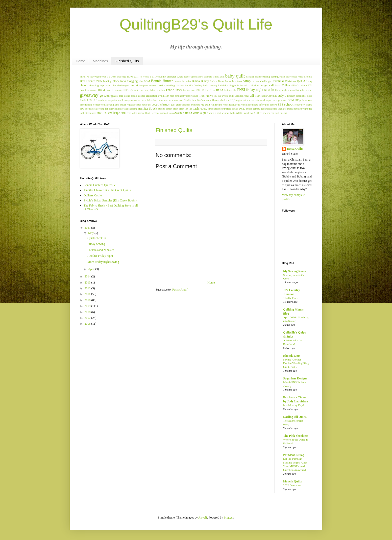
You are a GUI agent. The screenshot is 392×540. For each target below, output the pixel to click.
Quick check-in (97, 238)
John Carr (267, 96)
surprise (227, 109)
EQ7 (126, 90)
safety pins (264, 105)
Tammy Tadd (259, 109)
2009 (88, 306)
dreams (94, 90)
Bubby (205, 81)
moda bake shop (149, 100)
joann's (258, 96)
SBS (280, 105)
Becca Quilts (295, 149)
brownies (187, 81)
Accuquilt (161, 76)
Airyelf (203, 518)
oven (252, 100)
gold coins (124, 96)
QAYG (156, 105)
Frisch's (309, 90)
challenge (266, 81)
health (166, 96)
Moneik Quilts (292, 481)
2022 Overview (292, 485)
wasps (172, 113)
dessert (278, 85)
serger (297, 105)
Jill (252, 96)
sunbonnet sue (215, 109)
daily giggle (229, 85)
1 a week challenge (117, 77)
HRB (201, 96)
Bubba (196, 81)
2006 (88, 324)
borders (178, 81)
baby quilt (235, 76)
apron (194, 77)
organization (242, 100)
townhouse (306, 109)
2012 (88, 288)
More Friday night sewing (103, 262)
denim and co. (244, 85)
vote (157, 113)
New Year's (197, 100)
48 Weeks (144, 77)
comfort (133, 85)
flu (235, 90)
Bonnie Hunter (162, 81)
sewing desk (91, 109)
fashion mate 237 (192, 90)
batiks (282, 77)
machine (103, 100)
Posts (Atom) (180, 290)
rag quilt (205, 105)
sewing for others (106, 109)
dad (220, 85)
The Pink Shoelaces (296, 436)
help (172, 96)
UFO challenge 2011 (114, 113)
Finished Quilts (127, 61)
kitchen (291, 96)
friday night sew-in (260, 90)
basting (275, 76)
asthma (216, 77)
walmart (164, 113)
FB (202, 90)
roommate (253, 105)
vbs (129, 113)
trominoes (91, 113)
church (84, 85)
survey (235, 109)
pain (257, 100)
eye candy (145, 90)
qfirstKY (165, 105)
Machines (100, 61)
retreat (244, 105)
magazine (113, 100)
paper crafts (272, 100)
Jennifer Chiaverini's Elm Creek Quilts (107, 190)
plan (111, 105)
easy (108, 90)
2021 (88, 228)
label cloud (307, 96)
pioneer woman (100, 105)
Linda (83, 100)
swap (242, 109)
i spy (215, 96)
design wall (267, 85)
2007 (88, 318)
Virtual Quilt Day (146, 113)
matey (127, 100)
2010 (88, 300)
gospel (141, 96)
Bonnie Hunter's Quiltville (100, 185)
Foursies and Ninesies (101, 250)
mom (161, 100)
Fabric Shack (174, 90)
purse (144, 105)
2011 (136, 77)
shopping (133, 109)
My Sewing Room (295, 271)
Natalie (187, 100)
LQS (89, 100)
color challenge (119, 85)
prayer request (127, 105)
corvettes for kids (184, 85)
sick (140, 109)
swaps (249, 109)
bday (288, 77)
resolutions (234, 105)
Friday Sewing (96, 244)
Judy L (282, 96)
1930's (130, 77)
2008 (88, 312)
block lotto (119, 81)
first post (228, 90)
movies (168, 100)
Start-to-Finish (165, 109)
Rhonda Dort (292, 356)
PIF (297, 100)
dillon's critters (299, 85)
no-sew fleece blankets (216, 100)
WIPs (233, 113)
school (289, 104)
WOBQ (240, 113)
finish (220, 90)
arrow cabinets (205, 77)
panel (262, 100)
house (195, 96)
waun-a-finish (184, 113)
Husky (208, 96)
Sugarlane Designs (295, 378)
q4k (149, 105)
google (134, 96)
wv (252, 113)
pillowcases (306, 100)
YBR (256, 113)
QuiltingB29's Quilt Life (196, 24)
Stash (175, 109)
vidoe (134, 113)
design (255, 85)
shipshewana (122, 109)
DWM (102, 90)
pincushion (86, 105)
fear (207, 90)
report (226, 105)
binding (107, 81)
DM (310, 85)
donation (85, 90)
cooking (170, 85)
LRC (95, 100)
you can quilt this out (277, 113)
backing (250, 77)
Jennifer (239, 96)
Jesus (247, 96)
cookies (161, 85)
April (92, 269)
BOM (147, 81)
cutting (214, 85)
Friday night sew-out (285, 90)
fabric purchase (158, 90)
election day (117, 90)
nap (181, 100)
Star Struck (150, 109)
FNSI (241, 90)
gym (160, 96)
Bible (99, 81)
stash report (200, 109)
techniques (272, 109)
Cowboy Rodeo (201, 85)
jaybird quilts (228, 96)
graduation (152, 96)
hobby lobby (186, 96)
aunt (222, 77)
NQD (232, 100)
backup (258, 77)
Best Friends (88, 81)
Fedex (212, 90)
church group (96, 85)
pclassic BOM (286, 100)
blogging (132, 81)
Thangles (282, 109)
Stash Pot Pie (185, 109)
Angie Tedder (184, 77)
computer (144, 85)
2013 (88, 282)
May (91, 233)
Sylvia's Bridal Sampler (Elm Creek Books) (110, 200)
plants (116, 105)
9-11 (152, 76)
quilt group (176, 105)
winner (226, 113)
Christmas (278, 81)
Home (80, 61)
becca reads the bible (302, 77)
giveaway (89, 95)
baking (266, 76)
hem (177, 96)
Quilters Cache (93, 195)
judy (275, 96)
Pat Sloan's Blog (294, 455)
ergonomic (134, 90)
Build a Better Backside (222, 81)
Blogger (229, 518)
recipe (218, 105)
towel (297, 109)
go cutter (105, 96)
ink (219, 96)
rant (213, 105)
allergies (171, 76)
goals (115, 96)
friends (300, 90)
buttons (238, 81)
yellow (263, 113)
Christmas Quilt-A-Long (299, 81)
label (298, 96)
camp (247, 81)
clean (107, 85)
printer (138, 105)
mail (121, 100)
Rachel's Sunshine (191, 105)
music (175, 100)
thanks (290, 109)
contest (152, 85)
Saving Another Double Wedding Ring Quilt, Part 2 (296, 363)
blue (141, 81)
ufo (99, 113)
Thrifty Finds (291, 298)
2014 (88, 276)
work (247, 113)
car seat (256, 81)
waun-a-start (215, 113)
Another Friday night (100, 256)
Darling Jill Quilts (295, 417)
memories (135, 100)
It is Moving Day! (293, 405)
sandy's (274, 105)
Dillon (286, 85)
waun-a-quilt (200, 113)
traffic (83, 113)
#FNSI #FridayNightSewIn (93, 77)
